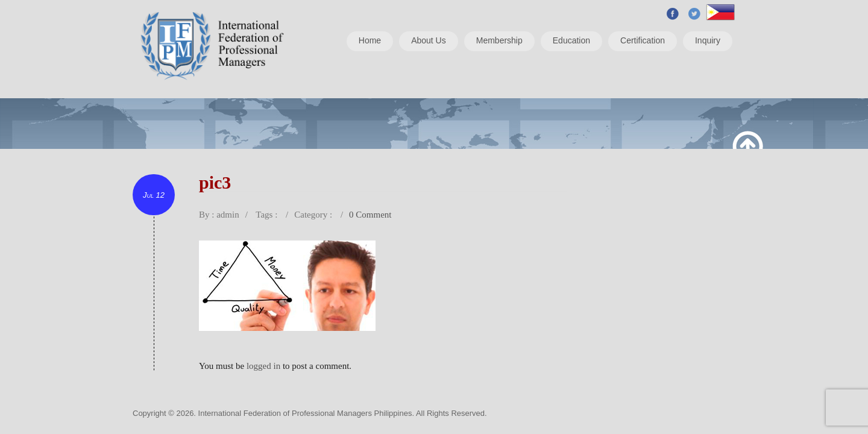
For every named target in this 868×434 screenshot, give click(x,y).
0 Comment (370, 215)
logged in (263, 366)
